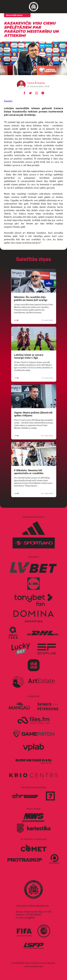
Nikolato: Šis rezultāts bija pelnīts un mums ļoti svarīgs (31, 298)
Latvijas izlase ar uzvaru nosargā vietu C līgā (29, 356)
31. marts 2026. (34, 320)
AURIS (40, 967)
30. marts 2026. (34, 436)
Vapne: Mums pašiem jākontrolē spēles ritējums (33, 414)
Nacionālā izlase (14, 15)
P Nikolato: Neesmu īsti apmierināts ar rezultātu (29, 472)
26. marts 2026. (34, 493)
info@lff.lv (30, 918)
